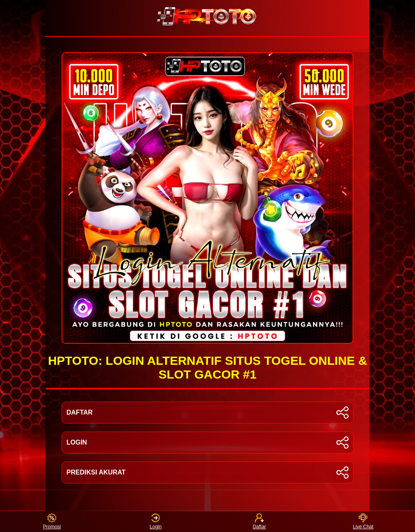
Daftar (260, 522)
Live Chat (363, 522)
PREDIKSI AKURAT (207, 472)
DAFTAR (207, 413)
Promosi (52, 522)
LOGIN (207, 443)
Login (155, 522)
